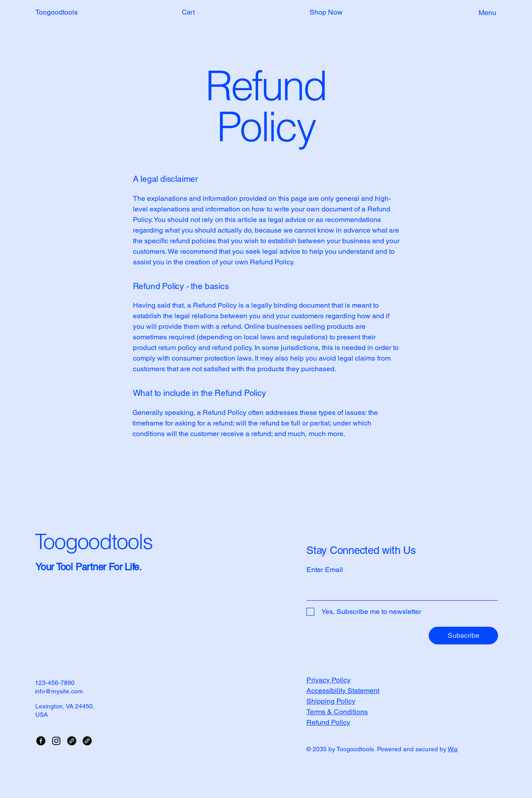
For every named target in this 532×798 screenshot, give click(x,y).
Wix (453, 749)
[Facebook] (41, 741)
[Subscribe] (463, 636)
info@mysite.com (59, 691)
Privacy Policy (328, 680)
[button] (194, 13)
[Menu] (477, 12)
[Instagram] (56, 741)
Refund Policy (328, 722)
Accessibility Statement (343, 691)
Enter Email (325, 570)
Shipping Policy (331, 701)
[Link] (72, 741)
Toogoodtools (57, 12)
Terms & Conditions (337, 712)
